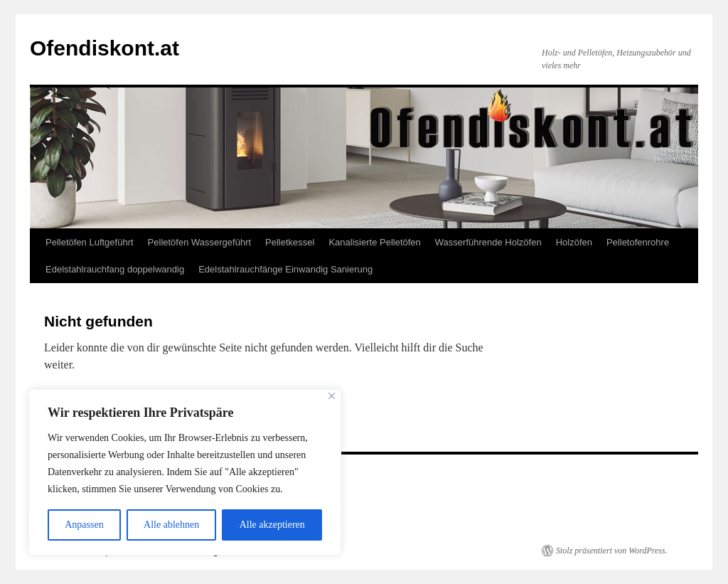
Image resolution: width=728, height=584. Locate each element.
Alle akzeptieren (272, 525)
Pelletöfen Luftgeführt (90, 242)
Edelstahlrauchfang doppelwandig (115, 269)
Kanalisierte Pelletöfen (374, 242)
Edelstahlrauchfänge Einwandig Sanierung (285, 269)
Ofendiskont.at (105, 48)
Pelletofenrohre (638, 242)
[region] (185, 472)
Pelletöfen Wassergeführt (199, 242)
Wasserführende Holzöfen (488, 242)
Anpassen (84, 525)
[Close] (332, 396)
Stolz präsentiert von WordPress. (612, 551)
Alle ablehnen (171, 525)
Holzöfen (574, 242)
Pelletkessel (290, 242)
